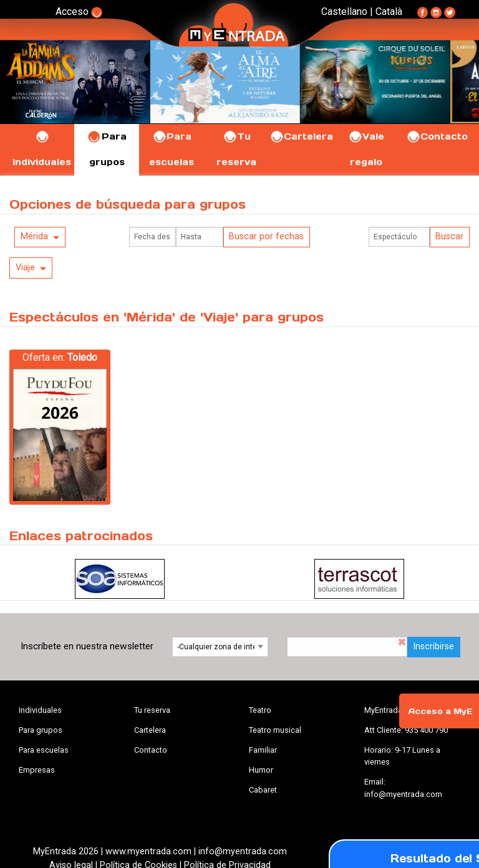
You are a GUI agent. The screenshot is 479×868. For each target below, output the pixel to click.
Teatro (260, 710)
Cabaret (263, 790)
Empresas (37, 770)
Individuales (40, 710)
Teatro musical (275, 730)
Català (389, 12)
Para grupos (41, 730)
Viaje (25, 268)
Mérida (34, 236)
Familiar (263, 750)
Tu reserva (152, 710)
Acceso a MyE (440, 711)
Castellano (344, 12)
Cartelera (301, 136)
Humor (261, 770)
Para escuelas (44, 750)
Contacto (437, 136)
